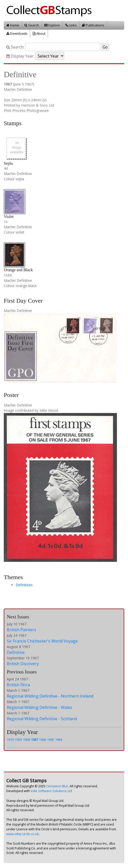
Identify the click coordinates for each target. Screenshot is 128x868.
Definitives (24, 585)
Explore (52, 25)
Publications (93, 25)
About (39, 33)
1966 (42, 740)
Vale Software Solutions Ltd (51, 791)
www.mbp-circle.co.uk (23, 834)
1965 (51, 740)
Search (32, 25)
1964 (59, 740)
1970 (10, 740)
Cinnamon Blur (57, 786)
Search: (15, 47)
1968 (26, 740)
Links (71, 25)
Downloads (17, 33)
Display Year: (20, 56)
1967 (34, 740)
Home (13, 25)
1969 (18, 740)
